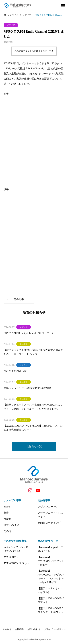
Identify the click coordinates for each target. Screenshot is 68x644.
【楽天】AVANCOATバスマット (51, 600)
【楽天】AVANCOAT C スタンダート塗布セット (51, 612)
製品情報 (24, 344)
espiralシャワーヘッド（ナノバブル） (16, 549)
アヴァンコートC (47, 507)
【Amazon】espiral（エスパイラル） (51, 549)
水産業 (7, 519)
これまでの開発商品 (15, 541)
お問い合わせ (34, 629)
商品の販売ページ (48, 541)
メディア (11, 25)
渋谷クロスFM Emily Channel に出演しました (29, 333)
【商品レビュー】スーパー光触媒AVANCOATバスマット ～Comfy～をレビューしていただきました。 (33, 407)
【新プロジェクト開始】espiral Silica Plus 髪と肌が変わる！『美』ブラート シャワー (33, 352)
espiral (7, 507)
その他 (7, 531)
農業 (6, 513)
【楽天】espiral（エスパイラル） (50, 590)
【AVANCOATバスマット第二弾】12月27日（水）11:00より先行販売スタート (33, 428)
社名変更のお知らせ (15, 371)
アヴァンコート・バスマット (50, 515)
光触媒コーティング (49, 523)
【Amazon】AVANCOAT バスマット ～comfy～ (51, 561)
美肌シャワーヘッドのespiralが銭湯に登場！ (29, 388)
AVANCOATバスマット (17, 563)
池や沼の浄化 (11, 525)
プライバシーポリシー (55, 629)
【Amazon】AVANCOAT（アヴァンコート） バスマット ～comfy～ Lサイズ (51, 577)
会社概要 (19, 629)
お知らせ (24, 365)
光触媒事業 (44, 500)
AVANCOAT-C (11, 557)
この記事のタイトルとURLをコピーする (34, 51)
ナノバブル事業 (13, 500)
